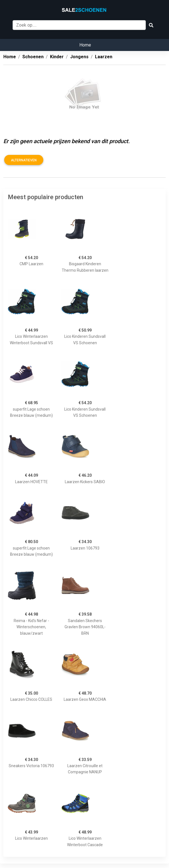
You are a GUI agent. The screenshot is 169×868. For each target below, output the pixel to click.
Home (85, 45)
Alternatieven (24, 160)
